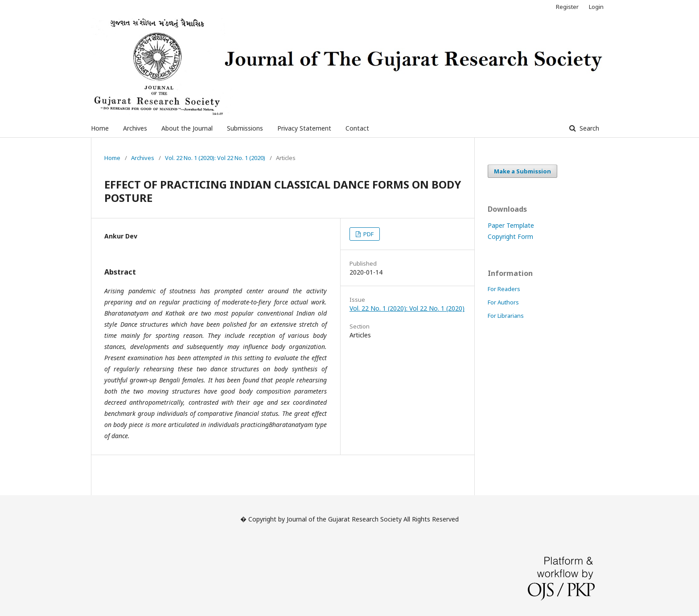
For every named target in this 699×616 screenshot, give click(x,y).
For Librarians (506, 316)
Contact (357, 128)
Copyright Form (510, 236)
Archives (135, 128)
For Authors (503, 302)
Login (596, 7)
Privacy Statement (304, 128)
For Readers (504, 289)
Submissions (245, 128)
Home (100, 128)
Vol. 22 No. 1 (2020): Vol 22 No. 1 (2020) (215, 158)
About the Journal (187, 128)
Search (588, 128)
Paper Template (511, 225)
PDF (368, 234)
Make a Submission (522, 171)
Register (567, 7)
